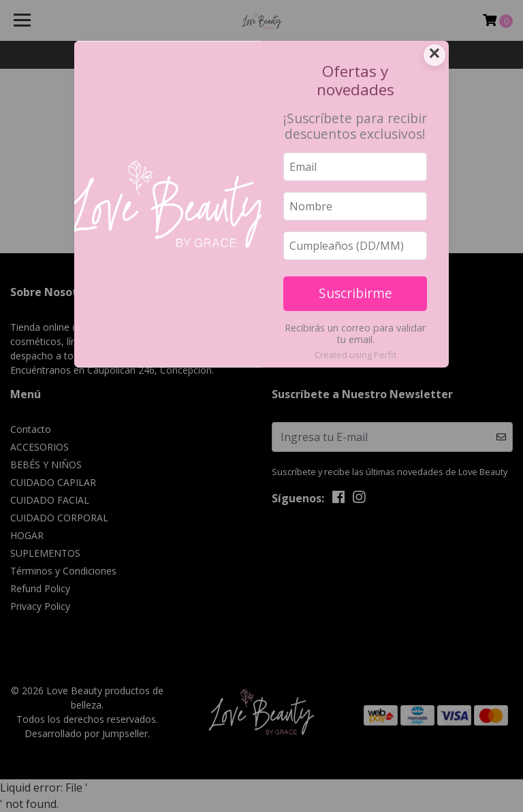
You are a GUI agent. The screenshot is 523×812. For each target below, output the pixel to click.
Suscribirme (355, 293)
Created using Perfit (355, 355)
